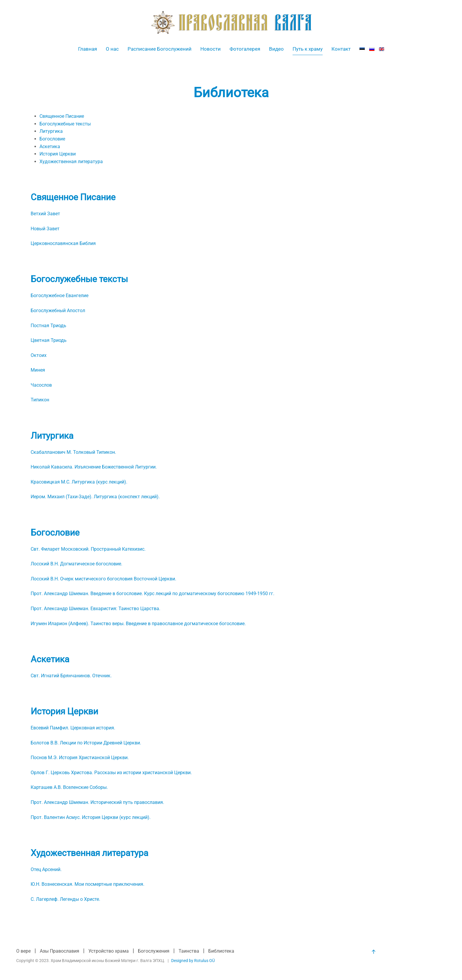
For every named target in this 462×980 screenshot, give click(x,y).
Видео (276, 49)
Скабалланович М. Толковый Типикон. (73, 452)
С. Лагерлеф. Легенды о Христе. (65, 899)
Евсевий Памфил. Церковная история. (73, 728)
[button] (373, 952)
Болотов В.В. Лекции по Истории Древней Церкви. (86, 743)
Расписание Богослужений (160, 49)
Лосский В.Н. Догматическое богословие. (76, 564)
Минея (38, 370)
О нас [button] (112, 49)
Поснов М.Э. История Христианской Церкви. (80, 758)
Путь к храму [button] (308, 49)
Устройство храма (109, 952)
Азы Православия (60, 952)
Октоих (39, 355)
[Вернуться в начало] (231, 22)
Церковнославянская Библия (63, 243)
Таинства (189, 952)
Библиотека (221, 952)
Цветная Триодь (49, 340)
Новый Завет (45, 229)
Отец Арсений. (46, 869)
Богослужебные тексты (65, 124)
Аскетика (50, 146)
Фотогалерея (245, 49)
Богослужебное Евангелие (60, 296)
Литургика (51, 131)
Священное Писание (62, 116)
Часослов (41, 385)
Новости (211, 49)
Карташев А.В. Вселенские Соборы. (69, 787)
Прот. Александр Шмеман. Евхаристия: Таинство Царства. (95, 609)
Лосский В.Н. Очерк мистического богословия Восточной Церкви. (103, 579)
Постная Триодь (48, 326)
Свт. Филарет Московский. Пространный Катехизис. (88, 549)
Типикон (40, 400)
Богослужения (154, 952)
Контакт (341, 49)
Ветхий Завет (45, 214)
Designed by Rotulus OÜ (192, 961)
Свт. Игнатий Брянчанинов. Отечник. (71, 676)
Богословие (52, 139)
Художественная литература (71, 162)
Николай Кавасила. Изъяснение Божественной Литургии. (94, 467)
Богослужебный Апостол (58, 311)
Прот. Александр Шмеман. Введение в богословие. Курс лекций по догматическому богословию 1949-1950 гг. (152, 594)
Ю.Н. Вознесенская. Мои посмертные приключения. (88, 884)
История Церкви (58, 154)
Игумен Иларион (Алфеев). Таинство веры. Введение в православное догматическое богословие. (138, 624)
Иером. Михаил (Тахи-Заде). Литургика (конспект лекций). (95, 497)
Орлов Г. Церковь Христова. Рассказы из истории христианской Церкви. (111, 773)
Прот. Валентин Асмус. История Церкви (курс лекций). (91, 817)
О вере (23, 952)
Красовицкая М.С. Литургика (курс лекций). (79, 482)
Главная (88, 49)
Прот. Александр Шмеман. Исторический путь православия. (97, 802)
